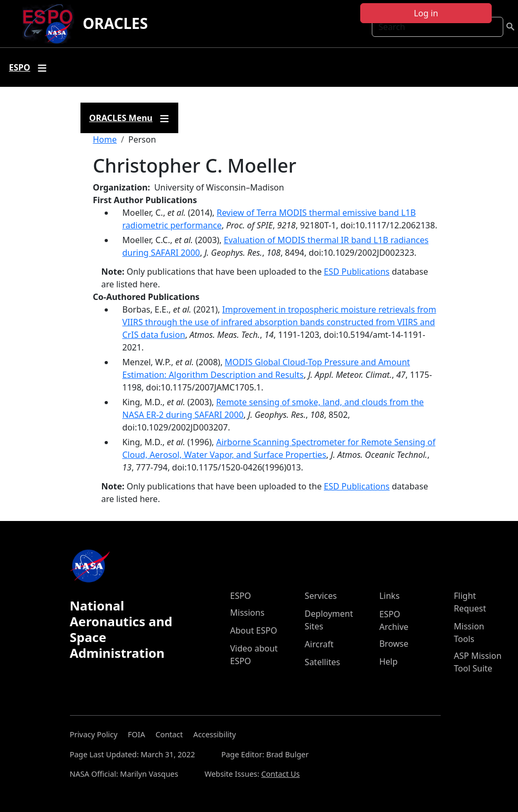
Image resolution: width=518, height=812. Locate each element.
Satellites (322, 662)
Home (105, 139)
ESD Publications (357, 272)
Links (389, 596)
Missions (247, 613)
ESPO (241, 596)
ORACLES (115, 23)
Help (388, 661)
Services (321, 596)
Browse (394, 644)
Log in (426, 13)
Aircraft (319, 644)
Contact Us (281, 774)
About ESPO (254, 630)
